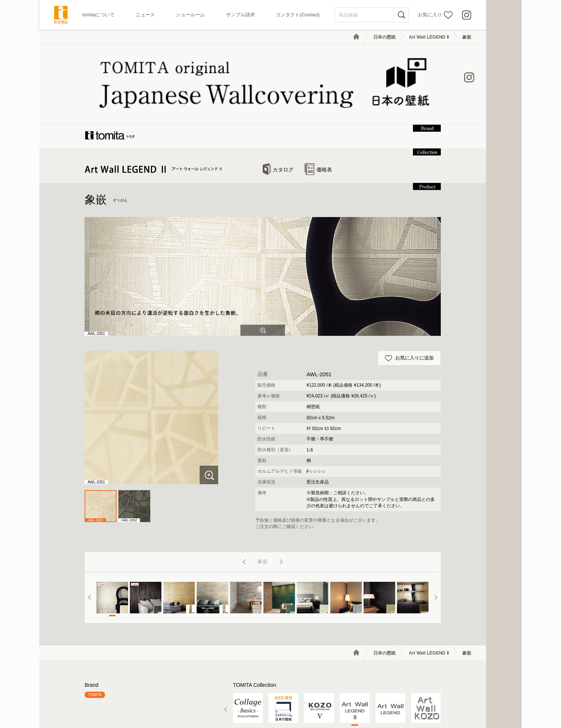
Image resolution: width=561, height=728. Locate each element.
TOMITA (95, 621)
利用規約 (382, 705)
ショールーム (190, 15)
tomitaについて (99, 15)
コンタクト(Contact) (298, 15)
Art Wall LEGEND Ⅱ (429, 37)
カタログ (278, 96)
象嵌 (467, 37)
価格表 (318, 96)
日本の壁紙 (384, 37)
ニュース (145, 15)
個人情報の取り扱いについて (427, 705)
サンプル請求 (240, 15)
